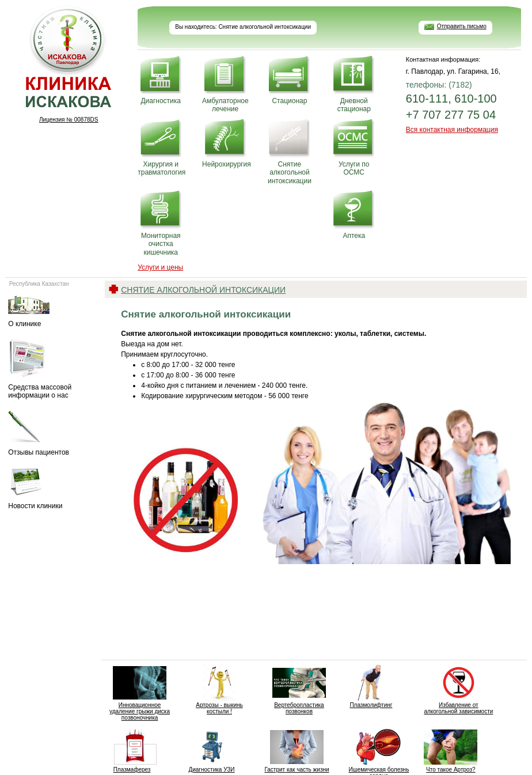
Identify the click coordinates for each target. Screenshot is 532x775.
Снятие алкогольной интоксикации (203, 290)
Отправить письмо (462, 26)
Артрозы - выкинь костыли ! (220, 689)
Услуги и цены (160, 267)
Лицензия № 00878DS (69, 120)
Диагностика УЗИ (212, 751)
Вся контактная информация (452, 130)
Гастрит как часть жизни (297, 751)
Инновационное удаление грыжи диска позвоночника (140, 693)
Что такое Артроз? (451, 751)
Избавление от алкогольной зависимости (458, 689)
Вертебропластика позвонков (299, 689)
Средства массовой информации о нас (52, 369)
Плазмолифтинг (371, 686)
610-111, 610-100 (451, 99)
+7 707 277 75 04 (451, 115)
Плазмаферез (132, 751)
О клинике (52, 310)
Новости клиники (52, 489)
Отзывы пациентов (52, 434)
